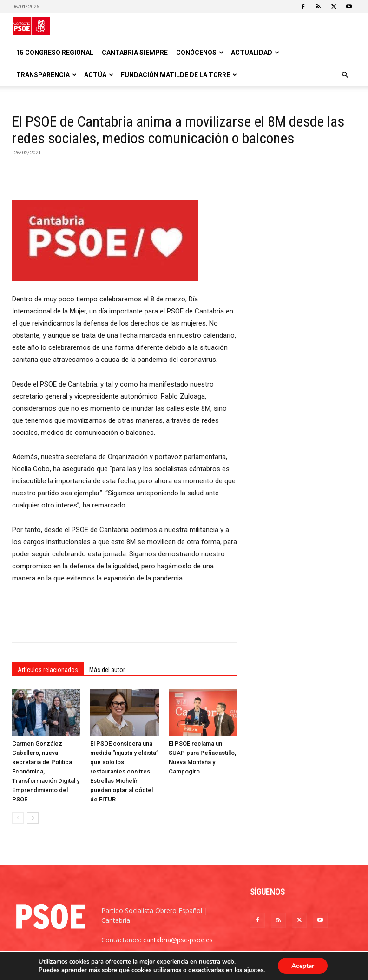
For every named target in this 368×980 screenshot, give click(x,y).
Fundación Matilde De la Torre (179, 75)
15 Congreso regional (55, 53)
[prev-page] (18, 818)
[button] (345, 75)
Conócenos (200, 53)
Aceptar (302, 965)
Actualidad (255, 53)
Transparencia (46, 75)
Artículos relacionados (48, 670)
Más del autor (107, 670)
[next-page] (33, 818)
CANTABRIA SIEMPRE (135, 53)
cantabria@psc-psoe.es (178, 940)
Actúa (99, 75)
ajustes (253, 970)
